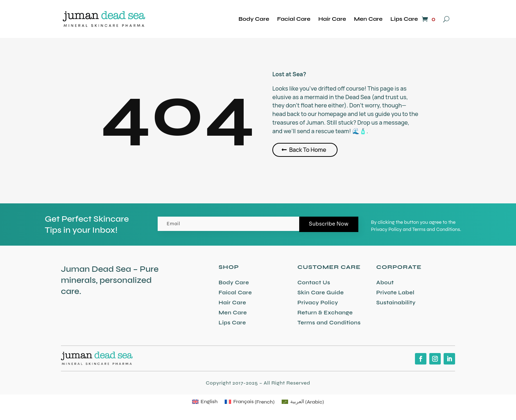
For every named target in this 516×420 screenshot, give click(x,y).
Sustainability (396, 303)
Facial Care (294, 19)
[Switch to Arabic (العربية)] (303, 402)
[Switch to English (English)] (205, 402)
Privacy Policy (318, 303)
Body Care (254, 19)
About (385, 283)
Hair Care (332, 19)
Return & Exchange (325, 313)
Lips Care (404, 19)
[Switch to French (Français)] (250, 402)
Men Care (368, 19)
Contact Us (314, 283)
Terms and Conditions (329, 323)
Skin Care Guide (321, 293)
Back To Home (308, 150)
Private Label (395, 293)
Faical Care (235, 293)
